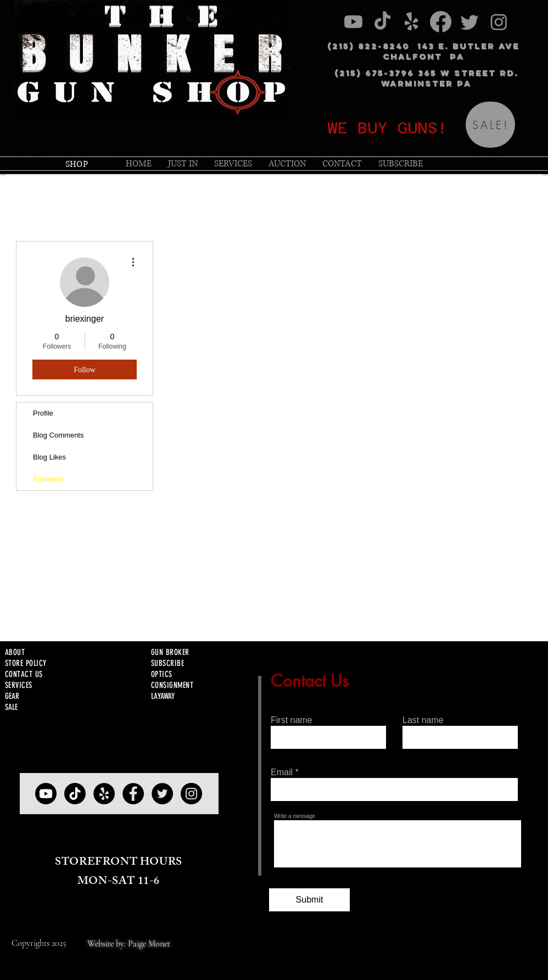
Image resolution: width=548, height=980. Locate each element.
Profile (43, 413)
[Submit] (309, 900)
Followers (48, 479)
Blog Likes (49, 457)
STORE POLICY (26, 663)
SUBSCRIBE (167, 663)
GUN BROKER (170, 652)
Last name (423, 720)
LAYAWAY (163, 696)
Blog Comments (58, 435)
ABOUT (15, 652)
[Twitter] (162, 794)
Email (282, 772)
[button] (233, 164)
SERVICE (17, 685)
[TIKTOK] (75, 794)
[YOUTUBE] (46, 794)
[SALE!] (490, 125)
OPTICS (162, 674)
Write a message (295, 816)
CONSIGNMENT (172, 685)
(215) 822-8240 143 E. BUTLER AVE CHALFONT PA (423, 51)
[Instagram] (191, 794)
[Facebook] (133, 794)
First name (292, 720)
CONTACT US (24, 674)
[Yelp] (104, 794)
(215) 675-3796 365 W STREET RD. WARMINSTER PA (426, 78)
